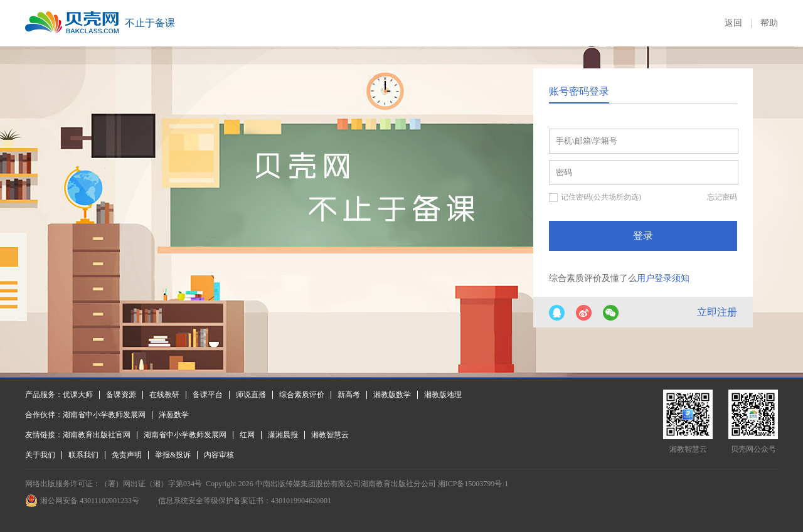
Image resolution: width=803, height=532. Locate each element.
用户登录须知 (663, 278)
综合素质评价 (302, 395)
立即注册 (717, 312)
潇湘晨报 (283, 435)
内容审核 (219, 455)
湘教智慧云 (330, 435)
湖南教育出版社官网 (97, 435)
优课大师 (78, 395)
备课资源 (121, 395)
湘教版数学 (392, 395)
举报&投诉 (173, 455)
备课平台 (208, 395)
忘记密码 (722, 197)
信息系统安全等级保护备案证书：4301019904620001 (245, 501)
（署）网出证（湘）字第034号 (151, 484)
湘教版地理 (443, 395)
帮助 (769, 23)
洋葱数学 (174, 415)
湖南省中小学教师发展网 (104, 415)
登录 (643, 236)
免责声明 (127, 455)
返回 (733, 23)
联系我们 (83, 455)
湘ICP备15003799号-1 (473, 484)
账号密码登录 (579, 91)
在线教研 (164, 395)
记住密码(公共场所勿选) (601, 197)
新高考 (349, 395)
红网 (247, 435)
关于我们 (40, 455)
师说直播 (251, 395)
